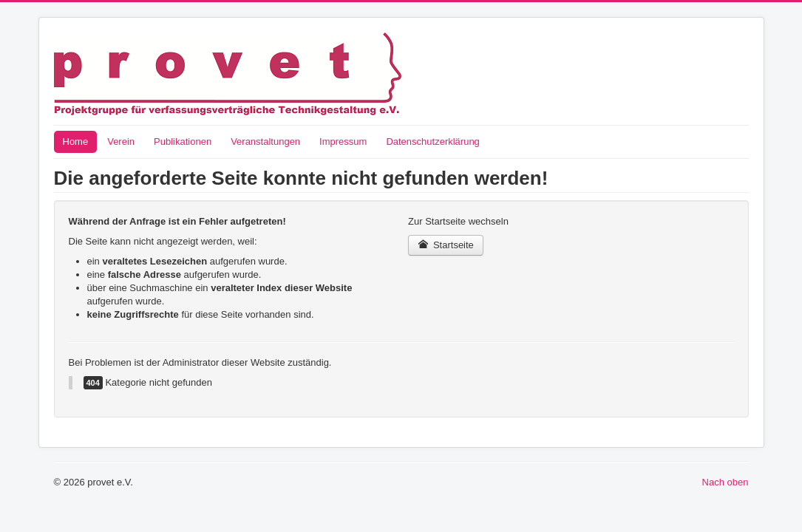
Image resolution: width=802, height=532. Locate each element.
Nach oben (725, 482)
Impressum (343, 141)
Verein (121, 141)
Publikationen (183, 141)
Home (76, 141)
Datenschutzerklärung (432, 141)
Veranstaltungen (265, 141)
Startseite (446, 245)
